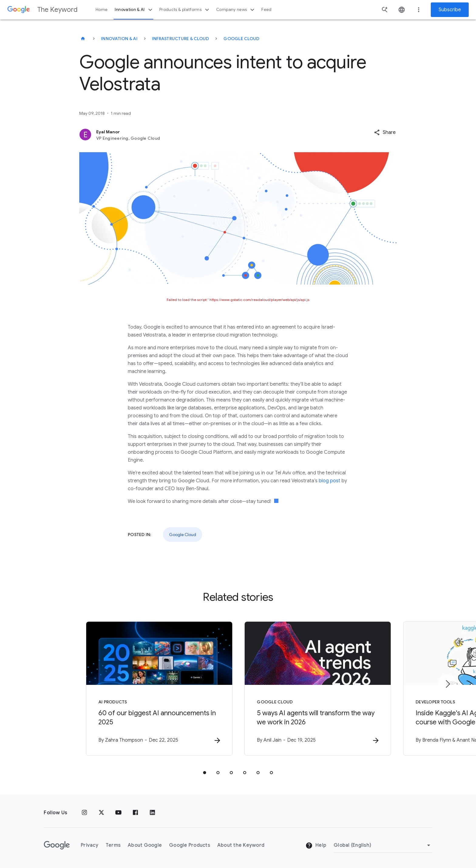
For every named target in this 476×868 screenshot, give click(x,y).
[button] (385, 132)
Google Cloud (241, 39)
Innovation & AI (134, 10)
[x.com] (101, 813)
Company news (236, 10)
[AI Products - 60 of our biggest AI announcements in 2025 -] (158, 689)
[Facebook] (135, 813)
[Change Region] (383, 845)
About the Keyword (241, 845)
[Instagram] (84, 813)
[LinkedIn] (152, 813)
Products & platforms (185, 10)
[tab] (205, 773)
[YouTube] (118, 813)
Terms (113, 845)
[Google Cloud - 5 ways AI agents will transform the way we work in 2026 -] (318, 689)
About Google (145, 845)
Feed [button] (266, 10)
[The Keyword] (83, 39)
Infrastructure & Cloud (181, 39)
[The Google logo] (57, 845)
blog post (330, 481)
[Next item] (447, 684)
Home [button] (102, 10)
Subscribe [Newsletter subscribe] (450, 10)
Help (316, 846)
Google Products (190, 845)
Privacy (90, 845)
